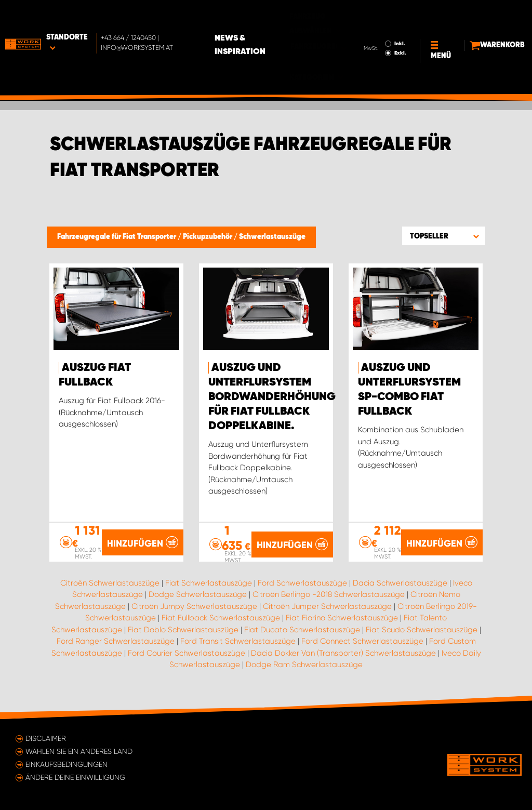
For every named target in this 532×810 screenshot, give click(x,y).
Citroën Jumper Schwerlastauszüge (327, 606)
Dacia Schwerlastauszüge (400, 583)
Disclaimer (46, 738)
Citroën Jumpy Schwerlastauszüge (194, 606)
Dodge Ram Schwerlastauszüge (304, 665)
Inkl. (381, 21)
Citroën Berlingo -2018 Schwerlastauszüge (329, 594)
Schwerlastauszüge (272, 237)
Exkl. (382, 31)
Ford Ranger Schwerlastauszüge (116, 641)
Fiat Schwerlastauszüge (209, 583)
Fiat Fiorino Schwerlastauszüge (342, 618)
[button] (444, 236)
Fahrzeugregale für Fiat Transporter (117, 237)
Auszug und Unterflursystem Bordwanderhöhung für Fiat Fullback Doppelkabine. (272, 397)
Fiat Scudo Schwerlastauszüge (422, 630)
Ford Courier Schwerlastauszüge (187, 653)
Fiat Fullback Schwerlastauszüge (221, 618)
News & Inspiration (281, 23)
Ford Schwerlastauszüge (302, 583)
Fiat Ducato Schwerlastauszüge (302, 630)
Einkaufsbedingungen (66, 764)
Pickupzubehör (208, 237)
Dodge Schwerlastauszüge (198, 594)
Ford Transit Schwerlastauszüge (238, 641)
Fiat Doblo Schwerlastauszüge (183, 630)
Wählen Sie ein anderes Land (79, 751)
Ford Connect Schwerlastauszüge (362, 641)
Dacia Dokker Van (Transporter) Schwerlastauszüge (343, 653)
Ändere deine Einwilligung (75, 777)
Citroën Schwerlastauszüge (110, 583)
